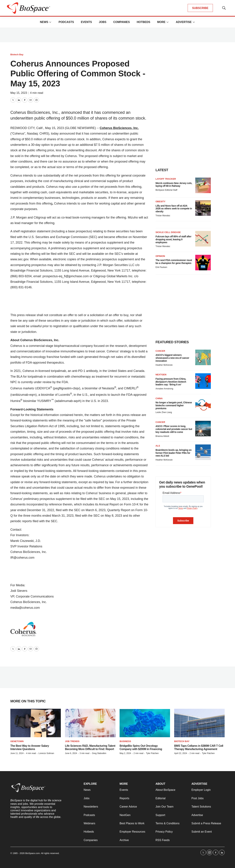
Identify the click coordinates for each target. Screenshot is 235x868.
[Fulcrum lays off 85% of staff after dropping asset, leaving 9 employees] (203, 239)
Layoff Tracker (166, 179)
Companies (121, 22)
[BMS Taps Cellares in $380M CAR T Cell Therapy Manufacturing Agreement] (199, 723)
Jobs (103, 22)
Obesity (160, 201)
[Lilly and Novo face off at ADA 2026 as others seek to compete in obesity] (203, 208)
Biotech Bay (17, 54)
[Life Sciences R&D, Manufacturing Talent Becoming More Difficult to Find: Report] (90, 723)
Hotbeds (143, 22)
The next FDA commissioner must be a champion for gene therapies (174, 262)
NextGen (161, 375)
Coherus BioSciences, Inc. (119, 128)
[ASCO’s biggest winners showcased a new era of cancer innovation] (203, 357)
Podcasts (66, 22)
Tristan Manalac (163, 216)
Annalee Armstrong (164, 389)
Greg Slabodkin (99, 753)
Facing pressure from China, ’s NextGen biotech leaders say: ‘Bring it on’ (171, 382)
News (44, 22)
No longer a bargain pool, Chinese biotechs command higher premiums (174, 405)
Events (86, 22)
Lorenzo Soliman (46, 753)
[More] (50, 22)
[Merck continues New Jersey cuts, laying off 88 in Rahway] (203, 185)
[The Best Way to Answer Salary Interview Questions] (36, 723)
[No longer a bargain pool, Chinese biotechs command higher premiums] (203, 405)
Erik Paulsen (161, 267)
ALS (158, 446)
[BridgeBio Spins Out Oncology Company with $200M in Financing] (145, 723)
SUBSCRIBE (200, 8)
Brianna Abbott (162, 436)
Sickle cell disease (168, 232)
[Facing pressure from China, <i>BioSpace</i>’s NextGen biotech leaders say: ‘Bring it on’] (203, 381)
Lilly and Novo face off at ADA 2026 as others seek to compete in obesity (174, 209)
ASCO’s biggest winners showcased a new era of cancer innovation (172, 358)
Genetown (17, 741)
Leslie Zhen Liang (164, 412)
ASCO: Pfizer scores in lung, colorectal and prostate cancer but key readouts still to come (174, 429)
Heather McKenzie (164, 365)
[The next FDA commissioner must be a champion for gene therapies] (203, 263)
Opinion (160, 256)
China (159, 398)
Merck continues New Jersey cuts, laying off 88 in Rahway (174, 185)
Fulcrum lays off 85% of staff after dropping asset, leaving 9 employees (173, 239)
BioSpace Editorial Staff (166, 190)
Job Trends (72, 741)
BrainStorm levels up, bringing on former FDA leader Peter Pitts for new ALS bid (173, 453)
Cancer (160, 351)
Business (125, 741)
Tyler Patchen (152, 753)
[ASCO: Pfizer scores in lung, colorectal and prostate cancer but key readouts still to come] (203, 429)
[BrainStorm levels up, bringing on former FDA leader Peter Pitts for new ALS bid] (203, 452)
